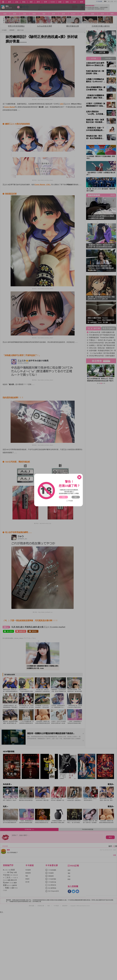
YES (63, 497)
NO (76, 497)
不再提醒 (70, 501)
